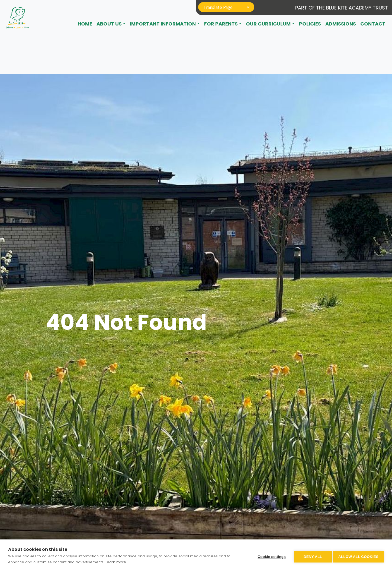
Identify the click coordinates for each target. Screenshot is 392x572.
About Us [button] (109, 24)
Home (85, 24)
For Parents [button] (221, 24)
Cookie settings (270, 556)
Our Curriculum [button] (268, 24)
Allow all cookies (358, 556)
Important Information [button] (163, 24)
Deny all (311, 556)
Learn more (116, 562)
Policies (310, 24)
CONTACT (373, 24)
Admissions (341, 24)
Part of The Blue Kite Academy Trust (342, 8)
